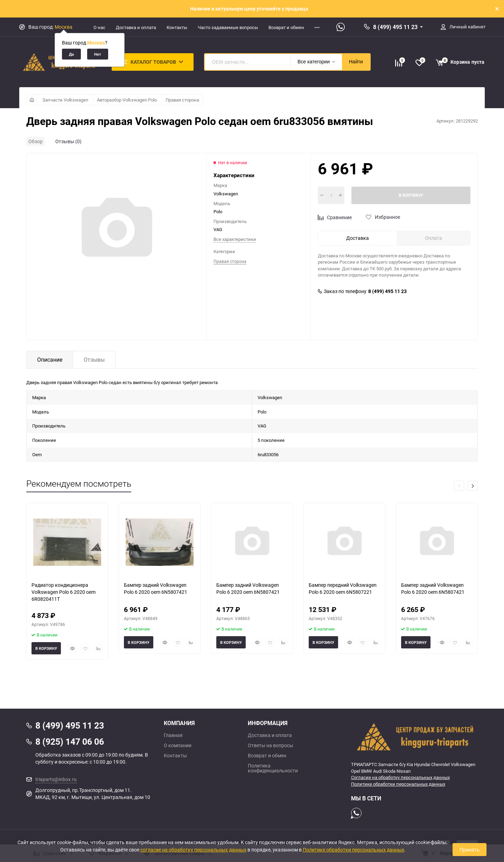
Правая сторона (182, 100)
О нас (99, 27)
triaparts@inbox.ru (56, 779)
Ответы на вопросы (271, 745)
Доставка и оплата (136, 27)
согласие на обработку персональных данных (193, 850)
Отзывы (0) (68, 141)
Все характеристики (235, 239)
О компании (178, 745)
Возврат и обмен (286, 27)
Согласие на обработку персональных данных (400, 777)
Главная (173, 735)
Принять (470, 850)
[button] (473, 486)
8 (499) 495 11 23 (395, 27)
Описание (50, 360)
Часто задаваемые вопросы (228, 27)
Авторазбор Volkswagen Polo (127, 100)
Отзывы (94, 360)
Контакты (177, 27)
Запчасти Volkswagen (65, 100)
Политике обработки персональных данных (398, 784)
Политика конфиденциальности (273, 768)
